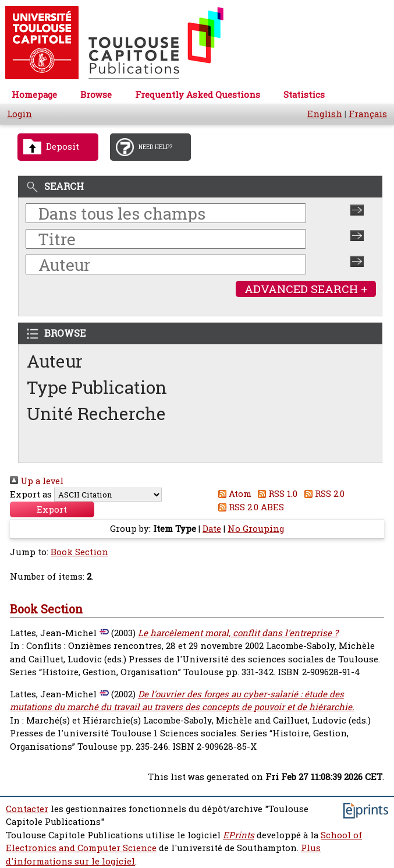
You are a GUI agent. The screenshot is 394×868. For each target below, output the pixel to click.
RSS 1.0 (276, 494)
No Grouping (256, 529)
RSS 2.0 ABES (249, 507)
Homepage (34, 95)
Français (368, 114)
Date (212, 529)
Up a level (37, 481)
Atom (233, 494)
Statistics (304, 95)
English (325, 114)
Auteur (55, 361)
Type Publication (97, 387)
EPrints (239, 835)
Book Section (79, 552)
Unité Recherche (96, 413)
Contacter (27, 809)
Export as (31, 494)
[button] (52, 509)
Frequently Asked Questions (198, 95)
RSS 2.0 (322, 494)
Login (19, 114)
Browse (96, 95)
